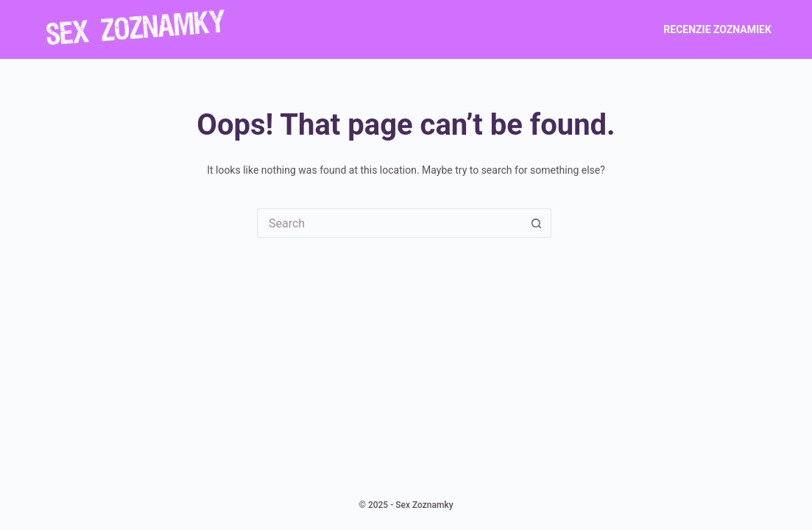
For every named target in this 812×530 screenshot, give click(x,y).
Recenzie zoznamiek (717, 29)
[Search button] (537, 223)
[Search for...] (389, 223)
